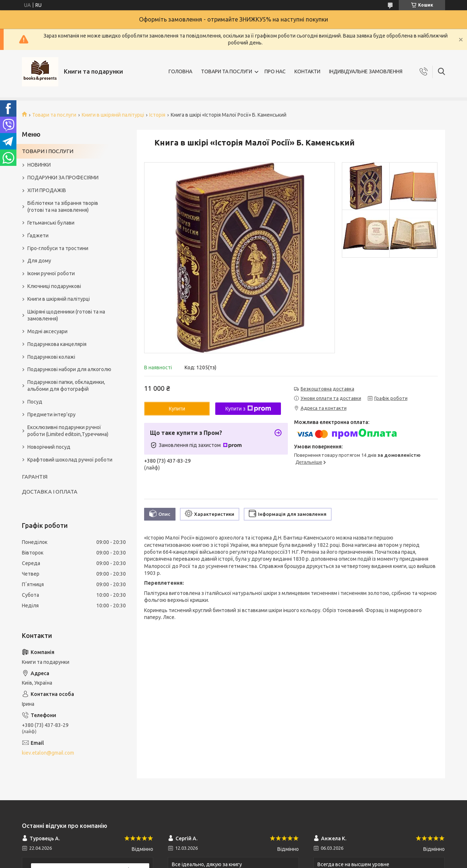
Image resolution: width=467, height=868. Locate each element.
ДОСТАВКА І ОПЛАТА (50, 492)
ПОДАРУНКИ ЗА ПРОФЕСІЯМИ (63, 178)
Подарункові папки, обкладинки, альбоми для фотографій (66, 386)
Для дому (39, 261)
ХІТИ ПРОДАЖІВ (47, 190)
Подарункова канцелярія (57, 344)
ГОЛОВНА (180, 71)
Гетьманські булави (51, 223)
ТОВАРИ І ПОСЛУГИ (48, 151)
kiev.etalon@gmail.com (48, 753)
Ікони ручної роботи (51, 273)
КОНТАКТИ (307, 71)
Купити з (248, 409)
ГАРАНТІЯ (35, 477)
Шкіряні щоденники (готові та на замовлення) (66, 315)
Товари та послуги (54, 115)
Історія (157, 115)
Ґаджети (38, 236)
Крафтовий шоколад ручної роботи (70, 460)
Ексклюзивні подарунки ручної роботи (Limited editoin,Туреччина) (68, 431)
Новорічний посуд (49, 447)
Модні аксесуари (47, 331)
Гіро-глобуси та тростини (58, 248)
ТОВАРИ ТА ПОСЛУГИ (227, 71)
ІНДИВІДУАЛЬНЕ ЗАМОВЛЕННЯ (366, 71)
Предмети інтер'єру (51, 414)
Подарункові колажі (51, 357)
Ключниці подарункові (54, 286)
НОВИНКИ (39, 165)
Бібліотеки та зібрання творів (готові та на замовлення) (63, 207)
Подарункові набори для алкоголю (69, 369)
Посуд (35, 402)
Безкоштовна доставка (327, 389)
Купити (177, 409)
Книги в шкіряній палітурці (113, 115)
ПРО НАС (275, 71)
